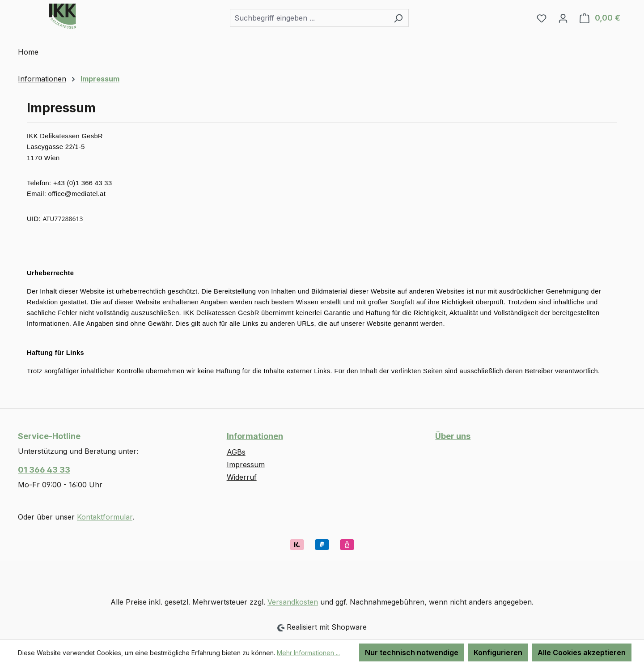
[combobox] (309, 18)
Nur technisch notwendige (412, 652)
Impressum (246, 465)
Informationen (255, 436)
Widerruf (242, 477)
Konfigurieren (498, 652)
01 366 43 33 (44, 470)
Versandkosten (293, 602)
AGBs (236, 452)
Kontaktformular (105, 517)
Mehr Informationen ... (308, 653)
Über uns (453, 436)
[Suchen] (398, 18)
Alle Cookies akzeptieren (582, 652)
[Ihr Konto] (563, 18)
